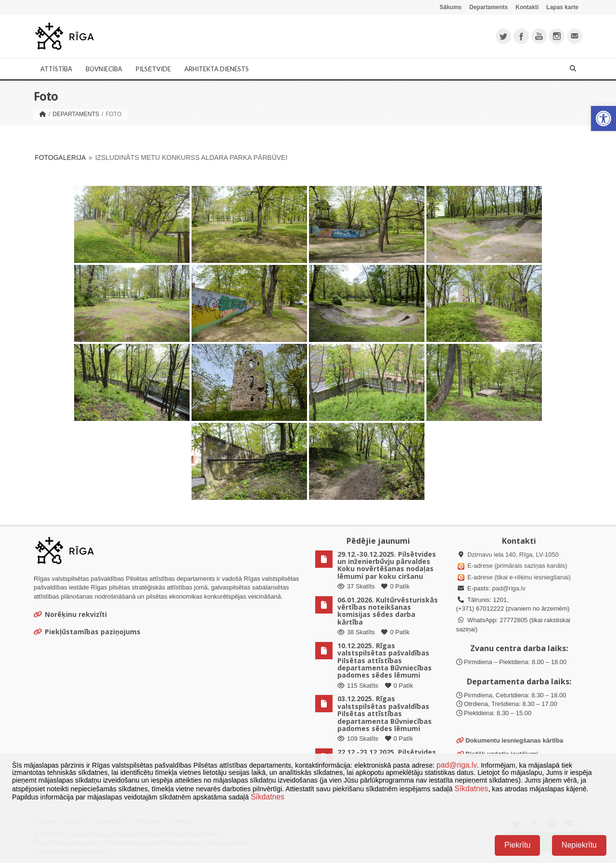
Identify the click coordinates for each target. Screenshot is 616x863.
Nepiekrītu (579, 845)
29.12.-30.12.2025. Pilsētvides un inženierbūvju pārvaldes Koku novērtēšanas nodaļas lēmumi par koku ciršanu (387, 565)
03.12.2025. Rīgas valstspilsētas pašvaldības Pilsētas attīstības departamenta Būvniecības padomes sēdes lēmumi (385, 713)
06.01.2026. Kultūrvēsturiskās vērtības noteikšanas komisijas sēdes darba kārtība (388, 611)
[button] (603, 118)
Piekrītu (517, 845)
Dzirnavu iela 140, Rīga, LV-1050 (513, 555)
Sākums (450, 7)
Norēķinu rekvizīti (70, 614)
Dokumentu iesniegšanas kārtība (514, 740)
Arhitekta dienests (217, 69)
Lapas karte (562, 7)
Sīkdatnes (471, 789)
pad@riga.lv (509, 588)
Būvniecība (104, 69)
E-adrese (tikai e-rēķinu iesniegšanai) (518, 577)
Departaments (488, 7)
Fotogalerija (60, 157)
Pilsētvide (153, 69)
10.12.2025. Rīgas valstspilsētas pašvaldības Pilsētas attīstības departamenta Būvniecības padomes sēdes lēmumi (385, 660)
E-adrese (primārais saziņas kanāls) (517, 566)
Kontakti (527, 7)
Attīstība (56, 69)
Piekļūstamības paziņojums (87, 632)
